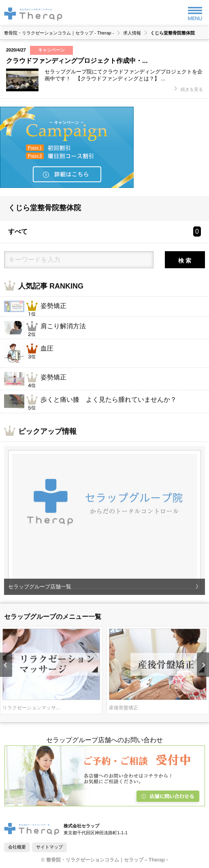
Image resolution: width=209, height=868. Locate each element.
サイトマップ (49, 847)
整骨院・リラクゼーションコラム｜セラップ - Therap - (59, 33)
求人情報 (132, 33)
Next (203, 665)
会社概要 (17, 847)
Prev (6, 665)
